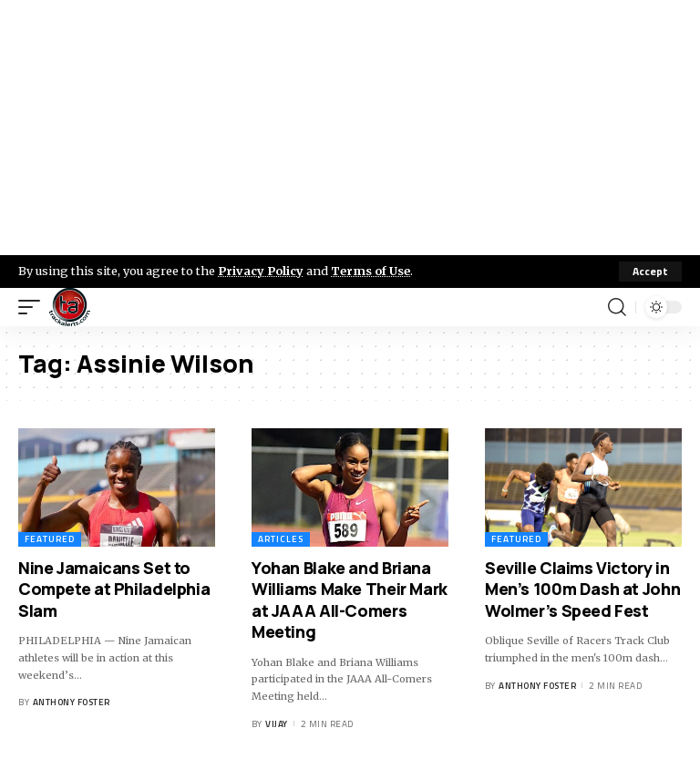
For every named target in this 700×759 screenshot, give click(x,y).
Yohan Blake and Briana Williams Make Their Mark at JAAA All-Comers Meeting (350, 600)
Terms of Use (371, 271)
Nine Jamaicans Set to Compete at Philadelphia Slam (114, 589)
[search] (617, 307)
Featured (50, 539)
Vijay (277, 724)
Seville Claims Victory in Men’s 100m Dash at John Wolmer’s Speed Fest (582, 589)
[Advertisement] (350, 128)
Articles (281, 539)
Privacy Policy (261, 271)
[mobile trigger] (34, 307)
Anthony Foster (72, 702)
